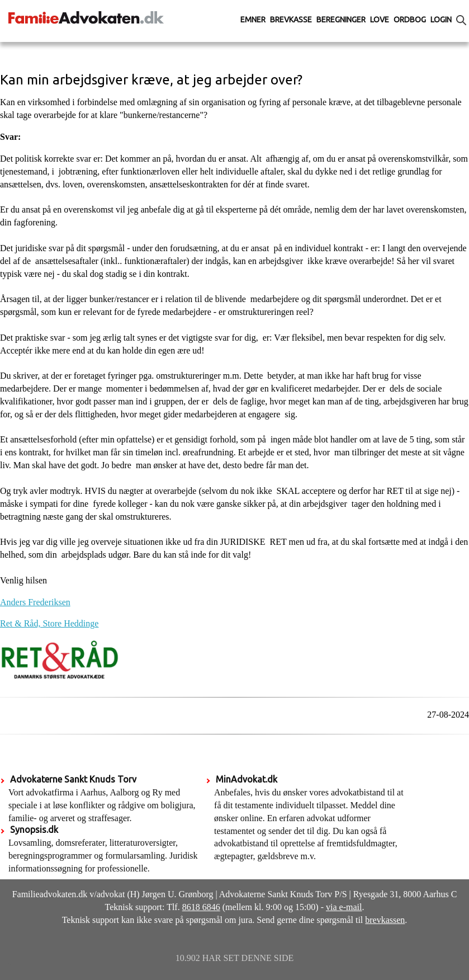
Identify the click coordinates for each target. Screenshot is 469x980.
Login (441, 20)
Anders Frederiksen (35, 602)
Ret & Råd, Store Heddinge (49, 623)
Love (380, 20)
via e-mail (344, 907)
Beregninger (341, 20)
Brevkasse (291, 20)
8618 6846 (201, 907)
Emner (253, 20)
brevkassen (385, 920)
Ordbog (410, 20)
